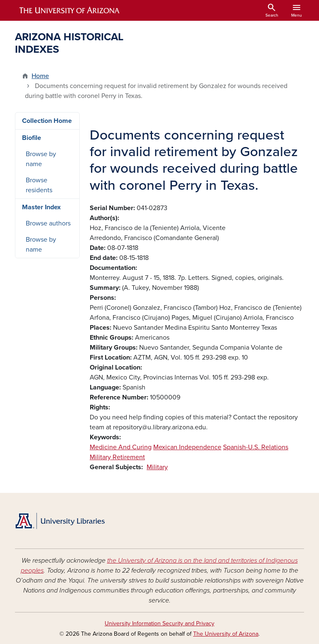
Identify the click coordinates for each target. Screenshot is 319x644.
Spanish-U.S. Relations (256, 447)
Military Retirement (117, 457)
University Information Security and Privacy (159, 623)
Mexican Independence (187, 447)
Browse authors (48, 223)
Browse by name (41, 159)
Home (40, 76)
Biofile (32, 138)
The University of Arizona (226, 634)
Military (157, 467)
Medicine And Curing (121, 447)
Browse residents (39, 185)
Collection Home (47, 121)
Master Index (41, 207)
